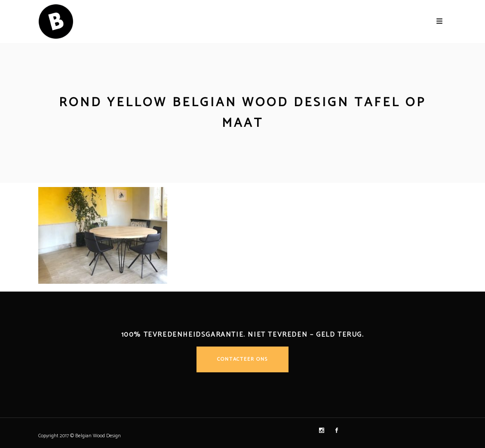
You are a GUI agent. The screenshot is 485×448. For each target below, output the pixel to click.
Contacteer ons (242, 359)
